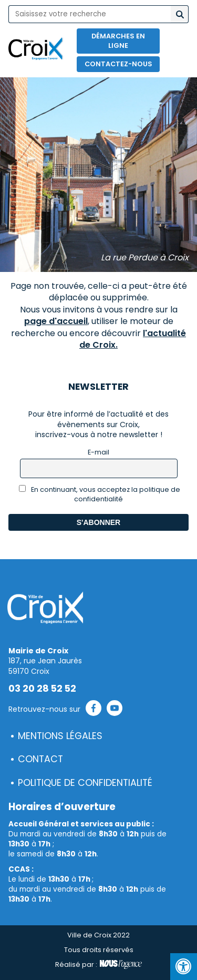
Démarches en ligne (118, 41)
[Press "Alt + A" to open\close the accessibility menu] (184, 967)
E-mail (98, 452)
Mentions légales (60, 736)
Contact (40, 759)
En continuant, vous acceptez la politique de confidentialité (100, 494)
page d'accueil (56, 321)
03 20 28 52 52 (42, 689)
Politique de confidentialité (85, 783)
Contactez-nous (118, 64)
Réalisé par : (98, 965)
